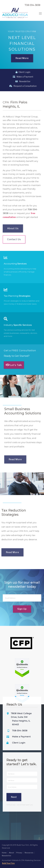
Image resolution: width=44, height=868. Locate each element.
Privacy (19, 853)
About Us (13, 234)
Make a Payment (23, 77)
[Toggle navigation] (40, 13)
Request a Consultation (23, 86)
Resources (29, 853)
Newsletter (23, 81)
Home (4, 853)
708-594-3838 (32, 5)
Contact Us (14, 245)
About (11, 853)
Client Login (23, 72)
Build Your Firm (8, 863)
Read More (22, 57)
